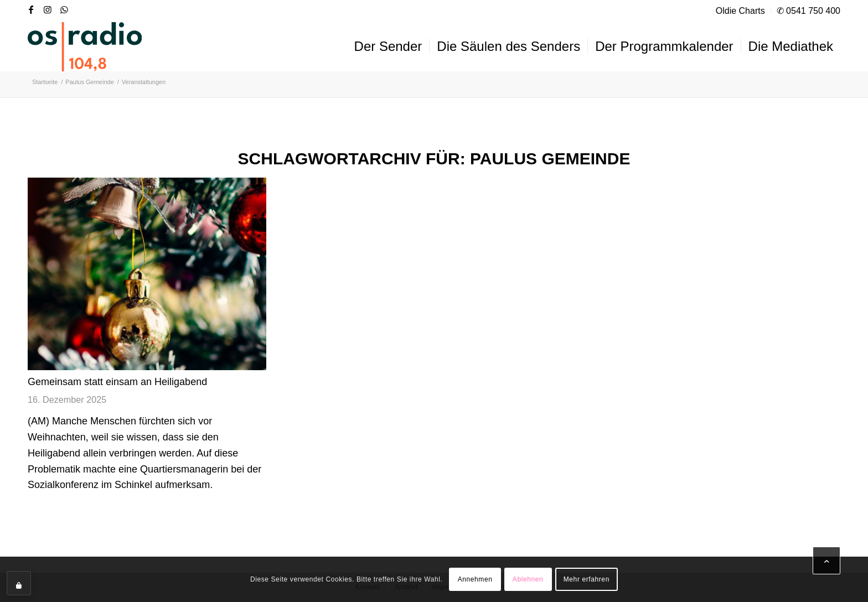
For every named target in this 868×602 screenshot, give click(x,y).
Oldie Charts (740, 11)
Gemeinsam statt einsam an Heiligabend (117, 382)
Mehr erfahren (587, 579)
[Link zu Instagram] (48, 9)
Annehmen (475, 579)
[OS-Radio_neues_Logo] (85, 46)
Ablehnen (528, 579)
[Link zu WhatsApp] (64, 9)
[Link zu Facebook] (31, 9)
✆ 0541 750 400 (808, 11)
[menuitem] (741, 11)
